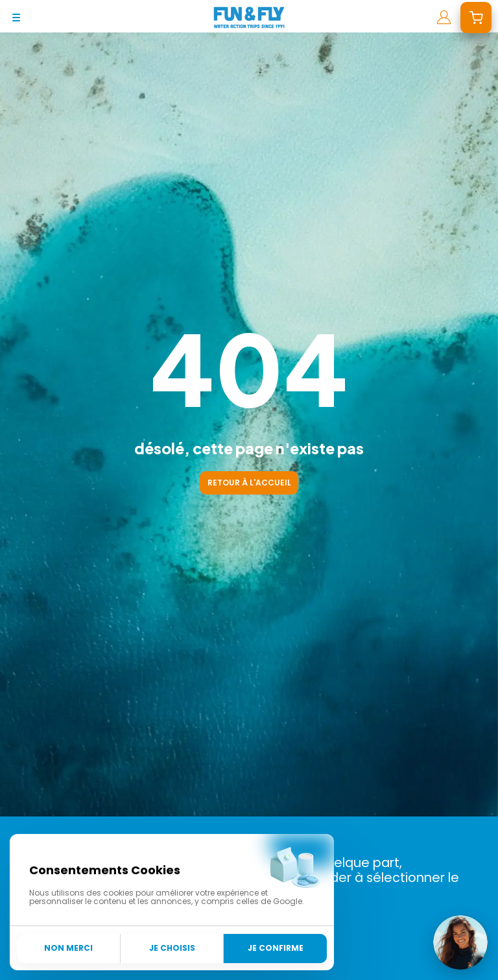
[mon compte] (444, 18)
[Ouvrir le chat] (460, 942)
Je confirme (276, 948)
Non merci (68, 948)
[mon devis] (476, 18)
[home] (249, 18)
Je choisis (172, 948)
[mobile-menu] (16, 18)
